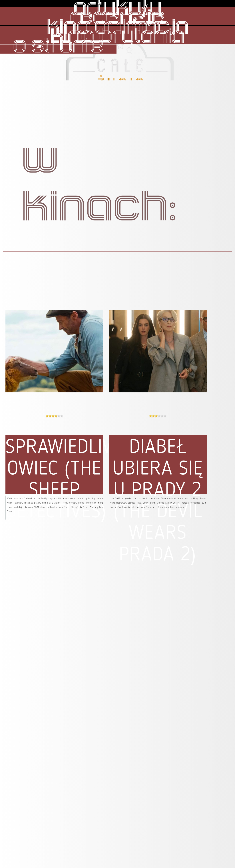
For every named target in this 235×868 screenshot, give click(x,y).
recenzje (118, 18)
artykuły (117, 9)
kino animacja (117, 27)
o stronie (58, 46)
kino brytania (117, 37)
